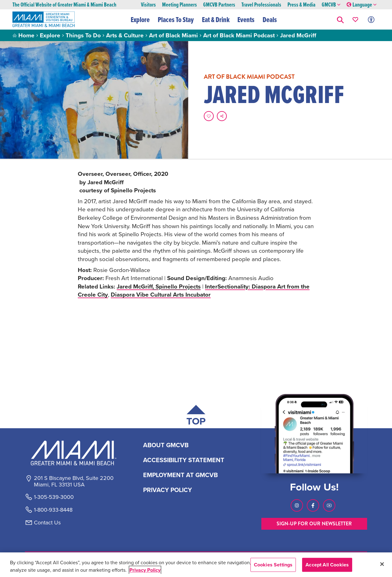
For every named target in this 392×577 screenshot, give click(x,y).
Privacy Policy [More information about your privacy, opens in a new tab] (145, 570)
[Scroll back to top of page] (196, 417)
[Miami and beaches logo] (73, 453)
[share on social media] (222, 116)
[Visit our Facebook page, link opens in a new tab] (313, 505)
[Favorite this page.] (209, 116)
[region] (196, 565)
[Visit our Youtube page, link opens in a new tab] (329, 505)
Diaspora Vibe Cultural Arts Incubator (161, 294)
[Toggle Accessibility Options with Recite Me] (371, 19)
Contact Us (47, 523)
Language (362, 5)
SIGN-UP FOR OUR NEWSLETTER (314, 524)
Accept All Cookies (327, 565)
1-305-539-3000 (54, 497)
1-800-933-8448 (53, 510)
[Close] (382, 564)
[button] (340, 19)
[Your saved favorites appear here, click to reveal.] (355, 19)
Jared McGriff (159, 286)
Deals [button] (270, 20)
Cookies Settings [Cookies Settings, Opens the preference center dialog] (273, 565)
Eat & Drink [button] (216, 20)
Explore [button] (140, 20)
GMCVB (331, 5)
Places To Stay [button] (176, 20)
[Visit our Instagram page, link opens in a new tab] (297, 505)
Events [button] (246, 20)
